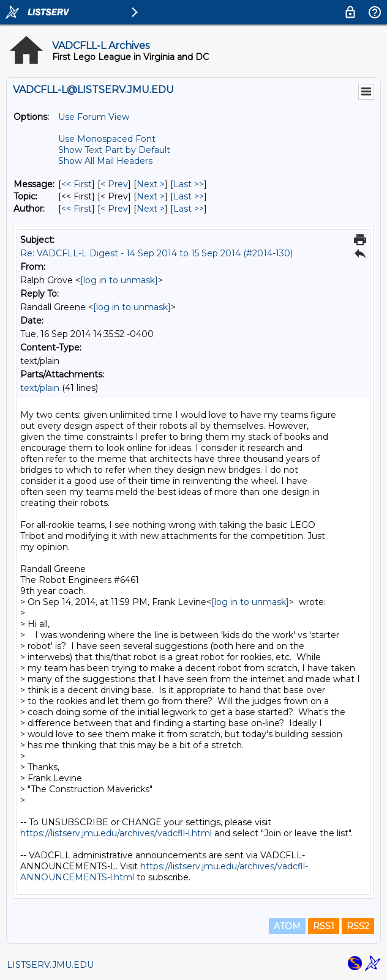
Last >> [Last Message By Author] (189, 209)
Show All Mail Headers (105, 161)
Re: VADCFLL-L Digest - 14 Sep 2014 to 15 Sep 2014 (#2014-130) (156, 253)
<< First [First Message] (77, 184)
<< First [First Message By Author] (77, 209)
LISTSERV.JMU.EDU (50, 965)
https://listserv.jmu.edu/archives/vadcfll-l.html (116, 833)
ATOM (287, 926)
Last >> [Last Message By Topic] (189, 196)
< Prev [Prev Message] (114, 184)
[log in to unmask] (119, 280)
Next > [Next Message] (151, 184)
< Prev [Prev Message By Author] (114, 209)
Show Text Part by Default (114, 150)
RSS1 (324, 926)
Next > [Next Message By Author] (151, 209)
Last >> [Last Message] (189, 184)
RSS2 (358, 926)
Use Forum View (94, 117)
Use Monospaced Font (107, 139)
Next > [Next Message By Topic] (151, 196)
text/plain (40, 388)
